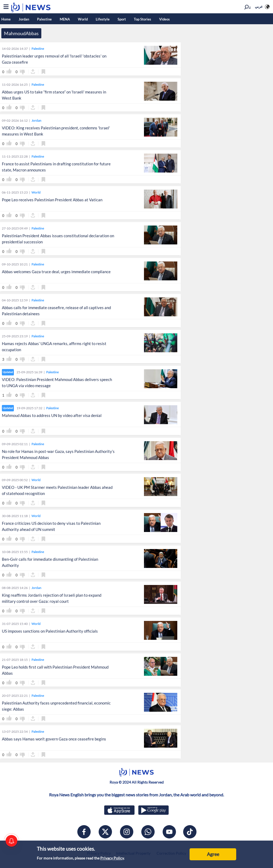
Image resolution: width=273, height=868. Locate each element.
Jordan (24, 19)
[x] (105, 832)
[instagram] (127, 832)
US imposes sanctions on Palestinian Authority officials (50, 631)
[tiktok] (190, 832)
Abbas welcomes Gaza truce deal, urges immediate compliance (56, 272)
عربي (259, 6)
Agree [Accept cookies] (213, 854)
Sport (122, 19)
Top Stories (142, 19)
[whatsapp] (148, 832)
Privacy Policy (112, 858)
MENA (65, 19)
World (83, 19)
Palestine (44, 19)
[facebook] (84, 832)
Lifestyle (103, 19)
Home (6, 19)
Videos (164, 19)
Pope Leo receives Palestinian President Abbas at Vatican (52, 200)
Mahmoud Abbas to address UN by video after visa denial (52, 415)
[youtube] (169, 832)
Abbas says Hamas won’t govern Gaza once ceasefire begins (54, 739)
